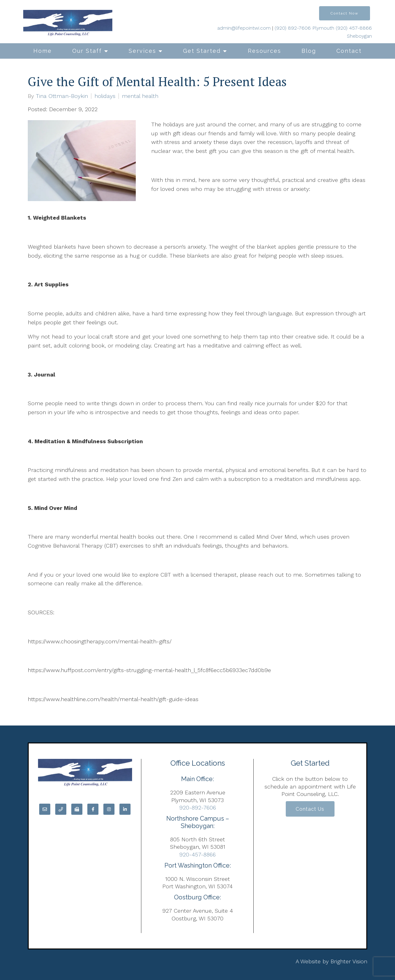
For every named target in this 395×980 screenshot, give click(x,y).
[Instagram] (109, 809)
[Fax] (77, 809)
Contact (349, 51)
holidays (105, 96)
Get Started (202, 51)
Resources (264, 51)
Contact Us (310, 809)
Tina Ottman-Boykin (62, 96)
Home (43, 51)
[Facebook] (93, 809)
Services (142, 51)
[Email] (45, 809)
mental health (140, 96)
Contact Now (345, 13)
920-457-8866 (197, 854)
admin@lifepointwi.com (244, 28)
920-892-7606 (198, 808)
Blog (309, 51)
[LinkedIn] (125, 809)
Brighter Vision (349, 961)
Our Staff (87, 51)
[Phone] (61, 809)
